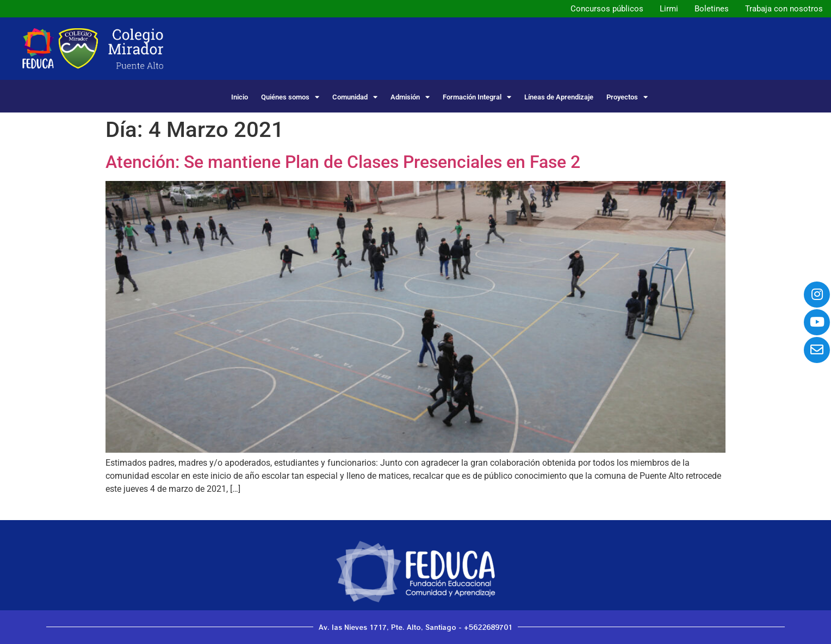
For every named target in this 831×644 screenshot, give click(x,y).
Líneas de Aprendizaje (559, 97)
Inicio (240, 97)
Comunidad (355, 97)
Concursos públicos (607, 9)
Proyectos (627, 97)
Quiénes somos (290, 97)
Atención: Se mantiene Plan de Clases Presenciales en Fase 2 (343, 162)
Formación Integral (477, 97)
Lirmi (669, 9)
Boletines (712, 9)
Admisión (410, 97)
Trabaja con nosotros (784, 9)
